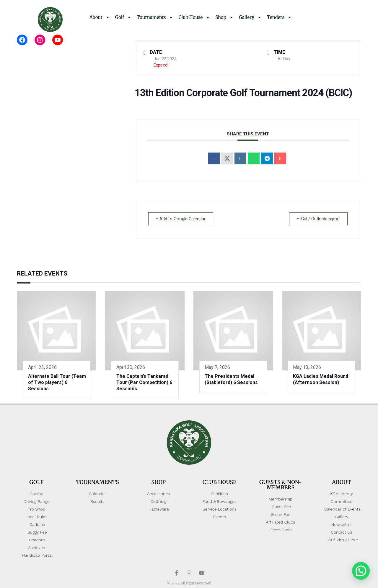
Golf (123, 17)
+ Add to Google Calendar (182, 219)
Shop (224, 17)
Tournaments (155, 17)
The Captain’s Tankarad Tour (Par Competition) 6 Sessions (144, 382)
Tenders (279, 17)
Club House (194, 17)
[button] (361, 571)
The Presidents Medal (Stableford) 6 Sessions (231, 379)
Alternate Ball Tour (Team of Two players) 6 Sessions (57, 382)
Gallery (250, 17)
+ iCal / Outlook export (317, 219)
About (100, 17)
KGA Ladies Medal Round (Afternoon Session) (321, 379)
